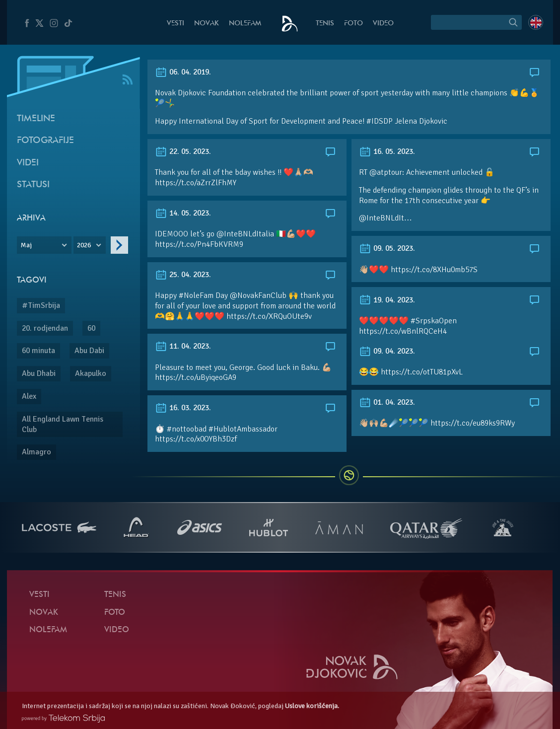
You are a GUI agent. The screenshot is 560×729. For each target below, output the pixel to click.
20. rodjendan (45, 328)
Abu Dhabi (39, 373)
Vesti (175, 24)
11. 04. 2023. (183, 346)
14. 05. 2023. (183, 213)
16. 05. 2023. (387, 151)
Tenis (325, 24)
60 (91, 328)
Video (383, 24)
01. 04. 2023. (387, 402)
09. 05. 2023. (387, 248)
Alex (29, 396)
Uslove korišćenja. (312, 706)
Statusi (33, 185)
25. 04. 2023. (183, 275)
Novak (207, 24)
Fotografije (45, 141)
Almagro (36, 452)
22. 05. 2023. (183, 151)
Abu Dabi (89, 351)
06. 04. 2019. (183, 72)
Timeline (36, 119)
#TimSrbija (41, 305)
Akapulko (91, 373)
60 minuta (38, 351)
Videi (28, 163)
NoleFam (245, 24)
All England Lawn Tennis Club (63, 424)
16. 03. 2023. (183, 408)
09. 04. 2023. (387, 351)
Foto (353, 24)
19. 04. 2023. (387, 300)
